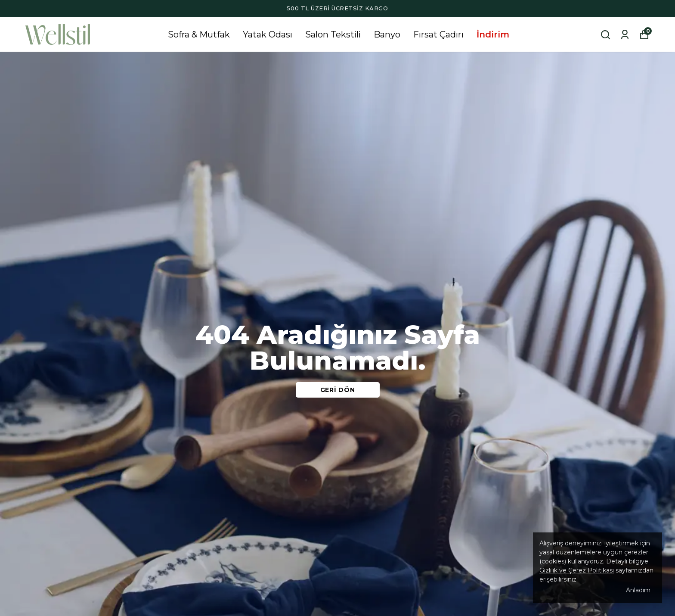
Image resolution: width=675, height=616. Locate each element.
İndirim (493, 34)
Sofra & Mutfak (199, 34)
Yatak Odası (268, 34)
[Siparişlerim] (625, 35)
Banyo (387, 34)
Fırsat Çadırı (438, 34)
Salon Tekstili (333, 34)
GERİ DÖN (338, 390)
